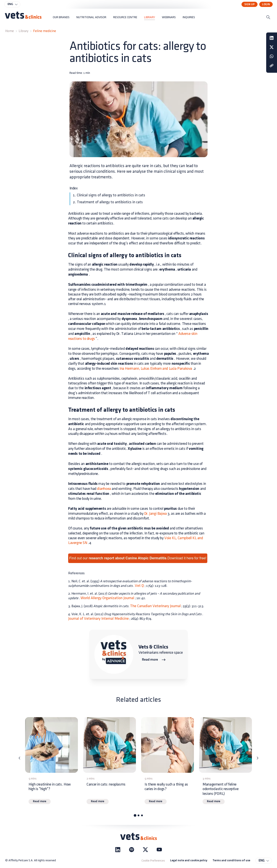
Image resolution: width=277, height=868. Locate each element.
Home (10, 31)
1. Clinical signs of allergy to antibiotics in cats (109, 195)
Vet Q (139, 586)
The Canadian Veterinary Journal (155, 606)
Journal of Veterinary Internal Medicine (98, 619)
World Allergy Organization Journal (107, 598)
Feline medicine (45, 31)
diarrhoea (104, 489)
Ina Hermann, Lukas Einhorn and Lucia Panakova (156, 369)
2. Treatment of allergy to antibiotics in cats (108, 202)
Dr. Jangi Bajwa (155, 514)
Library (23, 31)
